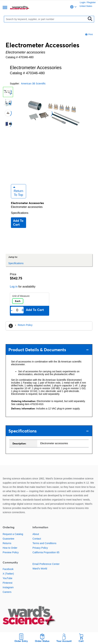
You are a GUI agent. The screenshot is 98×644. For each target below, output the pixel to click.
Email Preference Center (46, 564)
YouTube (7, 578)
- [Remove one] (12, 310)
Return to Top (18, 191)
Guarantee (8, 539)
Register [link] (91, 2)
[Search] (46, 19)
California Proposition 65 (46, 552)
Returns (7, 543)
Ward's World (40, 569)
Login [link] (83, 2)
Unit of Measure (21, 296)
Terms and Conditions (44, 543)
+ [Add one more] (23, 310)
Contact (37, 539)
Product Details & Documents (49, 350)
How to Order (10, 548)
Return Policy (25, 325)
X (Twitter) (8, 574)
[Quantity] (17, 310)
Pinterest (7, 583)
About (36, 534)
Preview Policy (11, 552)
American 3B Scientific (33, 84)
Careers (7, 592)
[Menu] (5, 8)
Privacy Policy (40, 548)
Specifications (20, 213)
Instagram (8, 587)
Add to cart (18, 223)
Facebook (8, 569)
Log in (14, 287)
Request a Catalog (13, 534)
